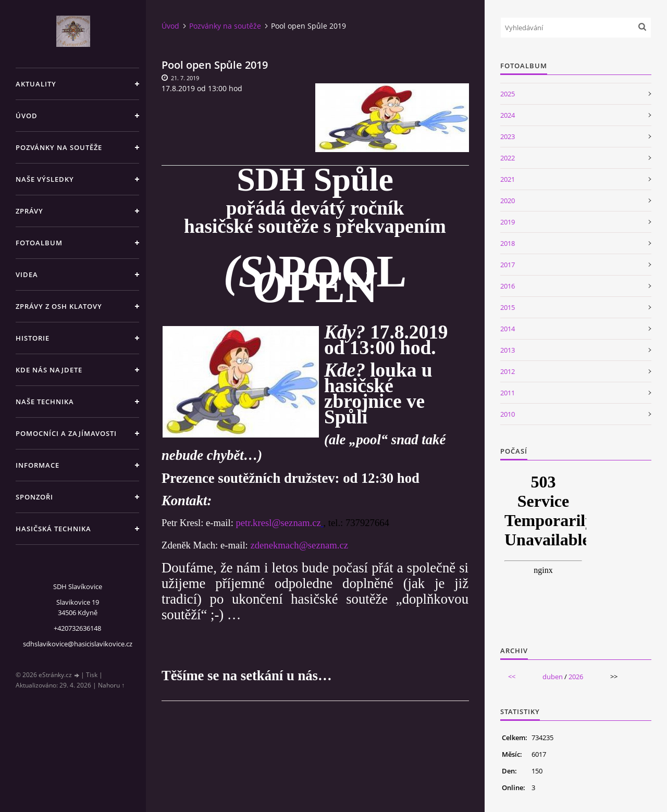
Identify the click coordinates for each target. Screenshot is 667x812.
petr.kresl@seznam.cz (278, 523)
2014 (508, 329)
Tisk (92, 675)
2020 (508, 201)
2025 (508, 94)
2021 (508, 179)
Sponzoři (34, 497)
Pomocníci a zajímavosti (66, 433)
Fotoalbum (39, 243)
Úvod (27, 116)
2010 (508, 414)
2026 (576, 677)
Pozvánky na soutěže (59, 147)
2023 (508, 136)
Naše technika (45, 402)
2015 (508, 307)
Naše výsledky (45, 179)
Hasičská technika (53, 529)
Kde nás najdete (49, 370)
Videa (27, 274)
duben (553, 677)
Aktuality (36, 84)
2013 (508, 350)
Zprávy (29, 211)
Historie (33, 338)
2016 (508, 286)
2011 (508, 393)
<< (512, 677)
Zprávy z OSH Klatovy (59, 306)
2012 (508, 371)
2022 (508, 158)
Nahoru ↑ (111, 685)
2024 (508, 115)
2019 (508, 222)
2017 (508, 265)
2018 (508, 243)
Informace (38, 465)
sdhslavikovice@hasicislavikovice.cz (78, 644)
